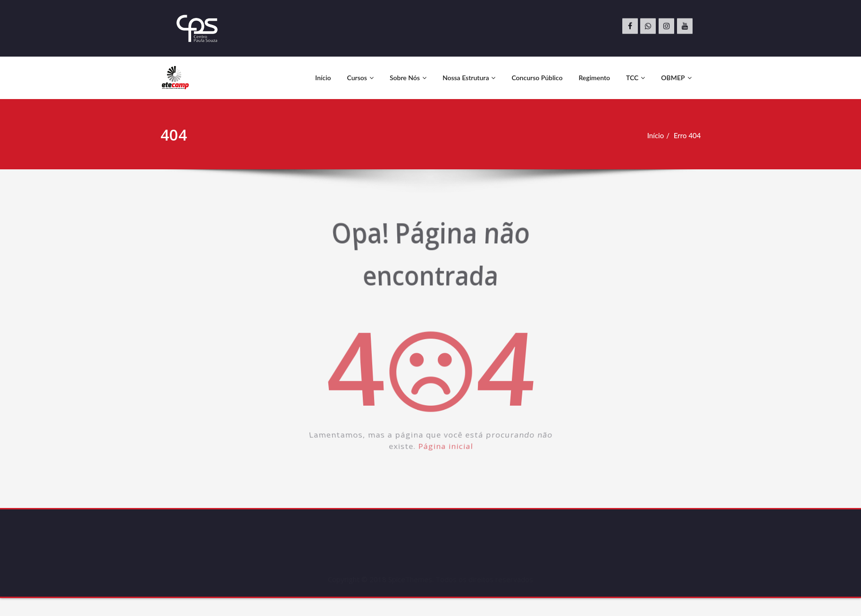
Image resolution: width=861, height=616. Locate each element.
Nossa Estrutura (469, 78)
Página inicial (447, 459)
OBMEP (676, 78)
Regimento (594, 78)
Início (323, 78)
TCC (635, 78)
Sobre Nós (408, 78)
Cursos (360, 78)
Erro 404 (689, 135)
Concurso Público (537, 78)
